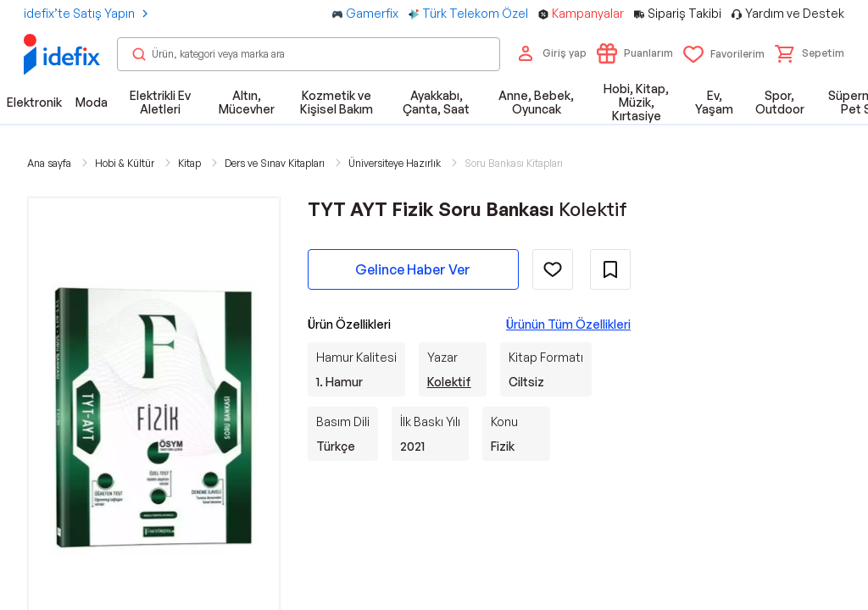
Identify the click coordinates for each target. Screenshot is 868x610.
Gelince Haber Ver (413, 269)
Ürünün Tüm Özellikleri (568, 324)
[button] (810, 53)
